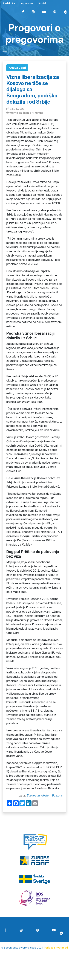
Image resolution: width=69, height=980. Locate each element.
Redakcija (9, 3)
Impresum (27, 3)
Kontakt (43, 3)
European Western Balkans (45, 795)
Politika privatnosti (56, 948)
